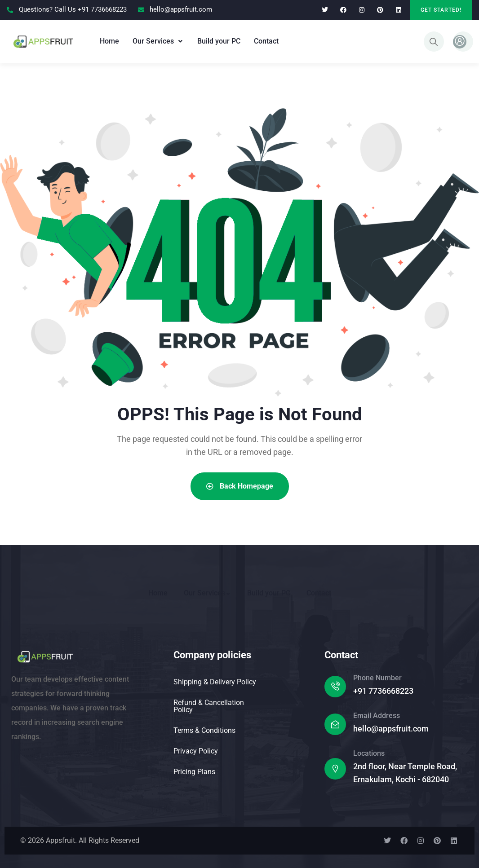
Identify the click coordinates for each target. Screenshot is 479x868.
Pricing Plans (194, 772)
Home (109, 41)
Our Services (158, 41)
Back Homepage (240, 486)
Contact (266, 41)
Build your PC (219, 41)
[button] (158, 41)
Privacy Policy (196, 751)
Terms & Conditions (204, 730)
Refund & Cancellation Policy (209, 706)
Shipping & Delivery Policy (215, 682)
